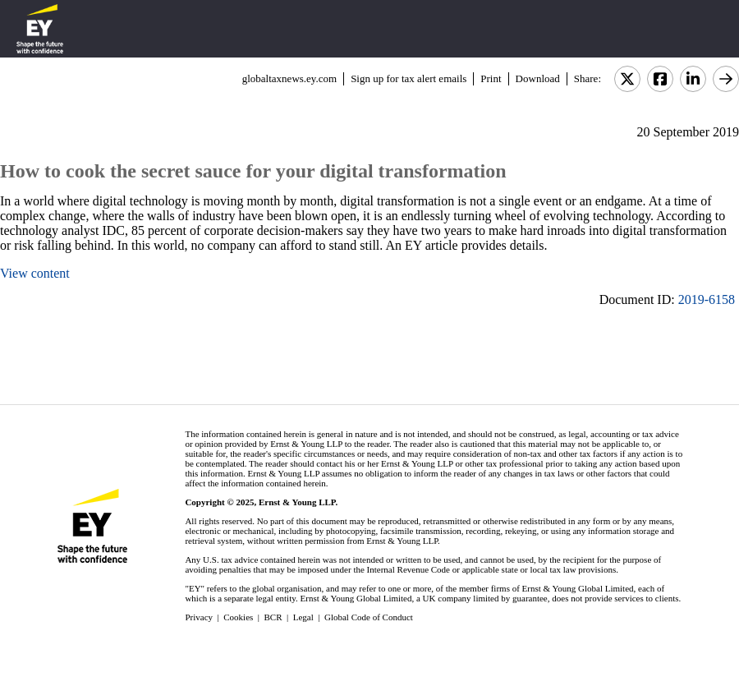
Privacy (199, 617)
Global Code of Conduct (369, 617)
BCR (273, 617)
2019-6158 (707, 299)
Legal (303, 617)
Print (491, 78)
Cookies (238, 617)
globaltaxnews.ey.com (289, 78)
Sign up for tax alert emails (409, 78)
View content (35, 273)
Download (538, 78)
